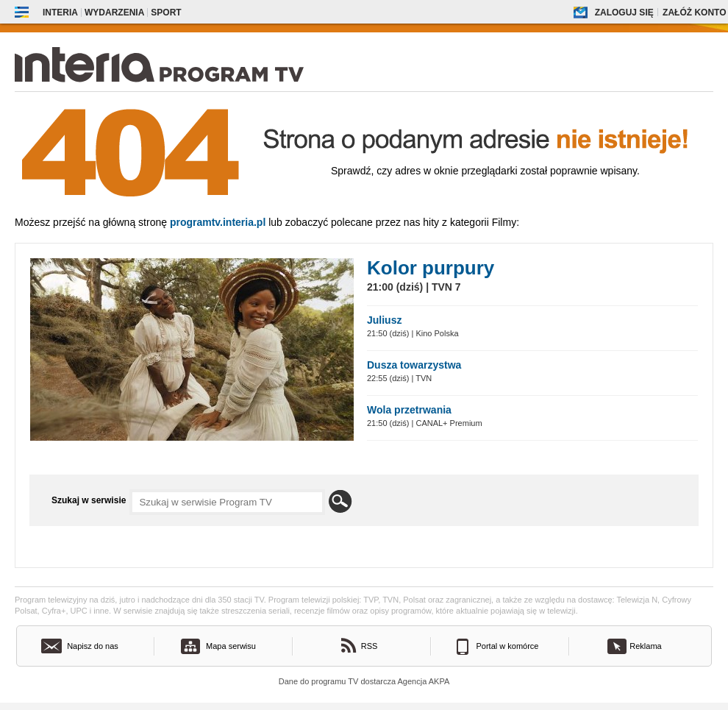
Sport (166, 13)
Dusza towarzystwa (414, 365)
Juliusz (384, 320)
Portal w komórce (508, 646)
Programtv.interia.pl (218, 222)
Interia (60, 13)
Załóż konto (694, 13)
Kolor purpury (431, 268)
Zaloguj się (624, 13)
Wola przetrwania (409, 410)
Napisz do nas (93, 646)
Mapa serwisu (231, 646)
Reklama (645, 646)
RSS (370, 646)
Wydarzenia (114, 13)
